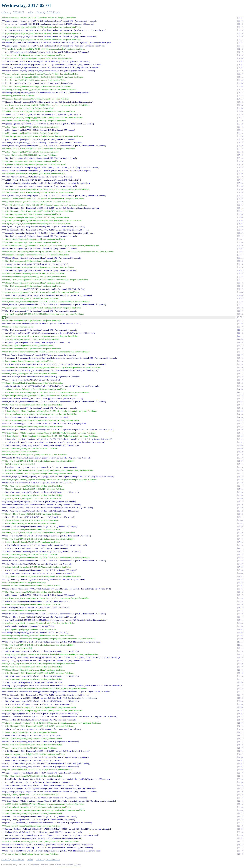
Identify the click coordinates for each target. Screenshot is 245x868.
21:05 (240, 717)
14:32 (240, 408)
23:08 (240, 826)
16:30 (240, 508)
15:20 (240, 452)
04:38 (240, 105)
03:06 (240, 68)
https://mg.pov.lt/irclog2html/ (69, 865)
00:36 (240, 43)
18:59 (240, 626)
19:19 (240, 651)
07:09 (240, 158)
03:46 (240, 89)
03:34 (240, 80)
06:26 (240, 142)
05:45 (240, 114)
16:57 (240, 530)
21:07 (240, 720)
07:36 (240, 189)
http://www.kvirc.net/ (87, 698)
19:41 (240, 661)
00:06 (240, 21)
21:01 (240, 714)
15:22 (240, 464)
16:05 (240, 495)
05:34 (240, 108)
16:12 (240, 501)
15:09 (240, 448)
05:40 (240, 111)
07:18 (240, 167)
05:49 (240, 121)
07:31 (240, 180)
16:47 (240, 523)
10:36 (240, 314)
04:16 (240, 102)
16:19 (240, 505)
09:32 (240, 270)
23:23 (240, 832)
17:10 (240, 545)
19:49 (240, 664)
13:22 (240, 370)
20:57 (240, 710)
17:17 (240, 561)
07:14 (240, 161)
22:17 (240, 788)
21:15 (240, 729)
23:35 (240, 845)
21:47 (240, 754)
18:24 (240, 607)
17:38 (240, 570)
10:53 (240, 324)
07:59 (240, 202)
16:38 (240, 514)
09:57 (240, 305)
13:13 (240, 361)
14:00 (240, 389)
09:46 (240, 283)
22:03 (240, 773)
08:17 (240, 230)
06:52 (240, 152)
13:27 (240, 374)
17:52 (240, 579)
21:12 (240, 726)
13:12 (240, 358)
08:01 (240, 205)
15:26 (240, 467)
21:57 (240, 760)
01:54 (240, 58)
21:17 (240, 732)
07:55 (240, 195)
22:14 (240, 785)
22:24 (240, 798)
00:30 (240, 36)
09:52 (240, 298)
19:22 (240, 654)
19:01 (240, 629)
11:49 (240, 339)
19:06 (240, 632)
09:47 (240, 289)
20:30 (240, 682)
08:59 (240, 245)
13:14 (240, 364)
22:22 (240, 795)
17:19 (240, 564)
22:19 (240, 792)
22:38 (240, 804)
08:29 (240, 233)
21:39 (240, 748)
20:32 (240, 685)
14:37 (240, 420)
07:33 (240, 183)
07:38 (240, 192)
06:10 (240, 130)
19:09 (240, 639)
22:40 (240, 810)
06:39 (240, 146)
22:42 (240, 813)
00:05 (240, 18)
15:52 (240, 489)
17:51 (240, 576)
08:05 (240, 217)
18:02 (240, 592)
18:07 (240, 595)
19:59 (240, 667)
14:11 (240, 392)
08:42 (240, 236)
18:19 (240, 604)
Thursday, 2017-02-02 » (48, 12)
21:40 (240, 751)
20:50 (240, 704)
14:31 (240, 405)
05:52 (240, 124)
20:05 (240, 670)
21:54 (240, 757)
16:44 (240, 520)
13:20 (240, 367)
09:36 (240, 273)
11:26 (240, 333)
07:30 (240, 174)
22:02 (240, 770)
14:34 (240, 411)
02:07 (240, 61)
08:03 (240, 214)
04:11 (240, 99)
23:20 (240, 829)
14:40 (240, 430)
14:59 (240, 436)
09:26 (240, 264)
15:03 (240, 445)
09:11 (240, 255)
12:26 (240, 342)
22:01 (240, 763)
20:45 (240, 698)
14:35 (240, 414)
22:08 (240, 779)
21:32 (240, 745)
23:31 (240, 838)
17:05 (240, 539)
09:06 (240, 252)
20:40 (240, 695)
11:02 (240, 330)
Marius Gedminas (41, 865)
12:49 (240, 349)
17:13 (240, 558)
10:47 (240, 321)
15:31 (240, 473)
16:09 (240, 498)
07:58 (240, 199)
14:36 (240, 417)
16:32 (240, 511)
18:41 (240, 620)
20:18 (240, 676)
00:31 (240, 40)
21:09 (240, 723)
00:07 (240, 27)
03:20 (240, 71)
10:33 (240, 311)
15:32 (240, 476)
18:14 (240, 598)
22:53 (240, 820)
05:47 (240, 118)
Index (30, 12)
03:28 (240, 77)
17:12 (240, 551)
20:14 (240, 673)
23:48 (240, 854)
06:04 (240, 127)
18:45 (240, 623)
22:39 (240, 807)
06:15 (240, 139)
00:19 (240, 30)
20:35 (240, 692)
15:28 (240, 470)
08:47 (240, 239)
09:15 (240, 261)
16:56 (240, 526)
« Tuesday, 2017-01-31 (13, 12)
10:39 (240, 317)
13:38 (240, 386)
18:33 (240, 614)
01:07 (240, 52)
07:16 (240, 164)
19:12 (240, 648)
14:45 (240, 433)
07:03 (240, 155)
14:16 (240, 402)
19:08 (240, 636)
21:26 (240, 742)
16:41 (240, 517)
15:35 (240, 486)
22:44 (240, 816)
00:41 (240, 46)
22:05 (240, 776)
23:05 (240, 823)
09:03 (240, 249)
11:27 (240, 336)
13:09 (240, 355)
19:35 (240, 657)
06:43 (240, 149)
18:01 (240, 586)
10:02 (240, 308)
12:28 (240, 346)
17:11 (240, 548)
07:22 (240, 171)
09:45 (240, 280)
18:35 (240, 617)
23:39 (240, 851)
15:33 (240, 483)
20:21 (240, 679)
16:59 (240, 533)
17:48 (240, 573)
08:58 (240, 242)
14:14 (240, 395)
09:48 (240, 292)
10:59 (240, 327)
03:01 (240, 64)
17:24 (240, 567)
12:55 (240, 352)
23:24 (240, 835)
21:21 (240, 738)
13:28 (240, 380)
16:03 (240, 492)
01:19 (240, 55)
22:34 (240, 801)
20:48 (240, 701)
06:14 (240, 136)
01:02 (240, 49)
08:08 (240, 224)
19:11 (240, 642)
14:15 (240, 399)
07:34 (240, 186)
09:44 (240, 277)
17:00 (240, 536)
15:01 (240, 439)
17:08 (240, 542)
